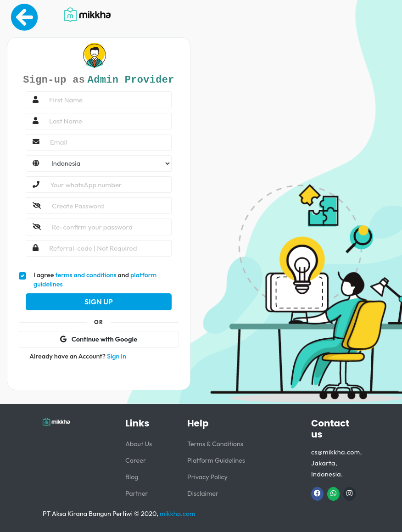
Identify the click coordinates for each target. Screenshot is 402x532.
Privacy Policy (207, 477)
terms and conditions (86, 275)
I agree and (95, 280)
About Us (139, 444)
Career (136, 460)
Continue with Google (99, 339)
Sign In (117, 356)
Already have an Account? (78, 356)
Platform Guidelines (216, 460)
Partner (137, 493)
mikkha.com (177, 514)
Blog (132, 477)
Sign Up (99, 302)
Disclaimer (203, 493)
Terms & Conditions (215, 444)
